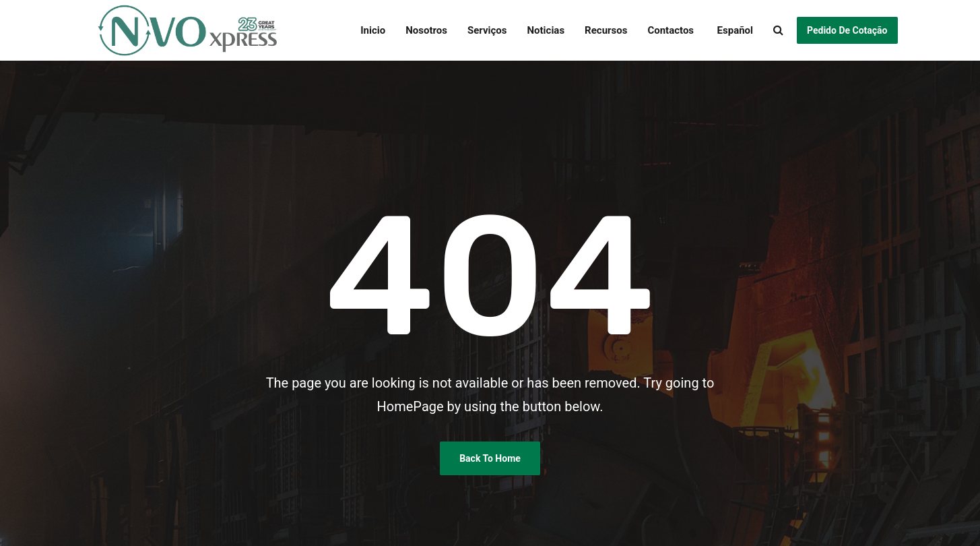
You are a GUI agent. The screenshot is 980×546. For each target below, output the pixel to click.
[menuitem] (728, 30)
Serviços (487, 30)
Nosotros (426, 30)
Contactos (671, 30)
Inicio (373, 30)
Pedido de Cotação (847, 30)
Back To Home (490, 458)
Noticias (546, 30)
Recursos (606, 30)
